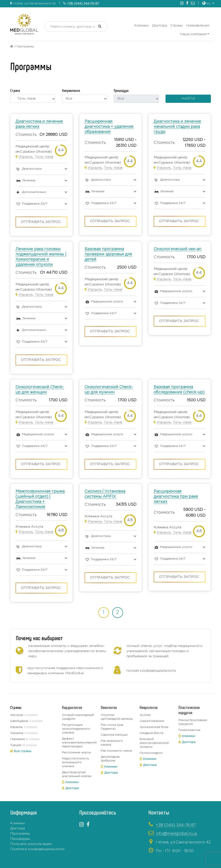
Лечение (29, 180)
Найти (188, 99)
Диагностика (32, 169)
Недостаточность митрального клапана (75, 762)
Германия (17, 739)
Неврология (149, 707)
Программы (20, 834)
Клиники (141, 26)
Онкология (109, 707)
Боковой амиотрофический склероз (154, 743)
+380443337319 (150, 859)
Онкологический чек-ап (178, 249)
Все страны (23, 751)
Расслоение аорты (76, 752)
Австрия (17, 715)
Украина (17, 733)
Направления (198, 26)
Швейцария (19, 721)
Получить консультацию (31, 844)
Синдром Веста (151, 733)
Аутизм (145, 715)
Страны (177, 26)
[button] (208, 3)
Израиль (26, 157)
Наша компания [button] (193, 34)
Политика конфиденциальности (37, 849)
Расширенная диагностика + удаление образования (109, 127)
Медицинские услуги (107, 302)
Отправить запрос (41, 222)
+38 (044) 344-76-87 (83, 3)
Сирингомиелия (152, 721)
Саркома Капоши (114, 735)
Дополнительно (34, 192)
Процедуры (20, 839)
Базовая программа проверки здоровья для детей (108, 254)
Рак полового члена (116, 751)
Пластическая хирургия (189, 710)
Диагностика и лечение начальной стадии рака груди (177, 127)
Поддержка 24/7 (35, 204)
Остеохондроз (151, 753)
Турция (16, 745)
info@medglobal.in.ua (176, 834)
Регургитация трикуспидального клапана (76, 729)
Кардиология (72, 707)
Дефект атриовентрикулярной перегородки (79, 743)
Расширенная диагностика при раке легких (176, 497)
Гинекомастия (189, 730)
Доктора (159, 26)
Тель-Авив (44, 157)
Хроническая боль (154, 727)
